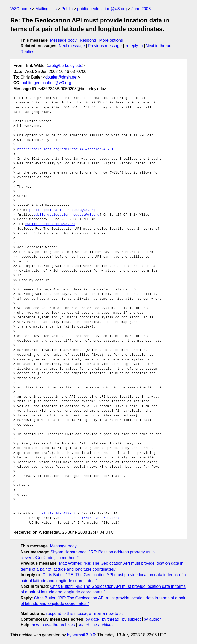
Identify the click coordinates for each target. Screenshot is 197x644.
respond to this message (68, 614)
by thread (111, 619)
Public (67, 9)
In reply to (134, 46)
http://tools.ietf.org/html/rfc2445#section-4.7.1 (65, 149)
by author (152, 619)
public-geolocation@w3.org (102, 9)
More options (111, 40)
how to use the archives (53, 625)
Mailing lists (46, 9)
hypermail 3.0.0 (81, 635)
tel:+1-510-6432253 (57, 514)
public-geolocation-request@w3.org (62, 210)
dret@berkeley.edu (65, 66)
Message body (63, 40)
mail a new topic (109, 614)
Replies (27, 52)
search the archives (96, 625)
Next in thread (159, 46)
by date (92, 619)
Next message (72, 46)
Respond (88, 40)
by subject (131, 619)
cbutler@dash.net (62, 77)
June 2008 (141, 9)
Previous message (105, 46)
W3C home (21, 9)
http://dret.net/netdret (96, 518)
